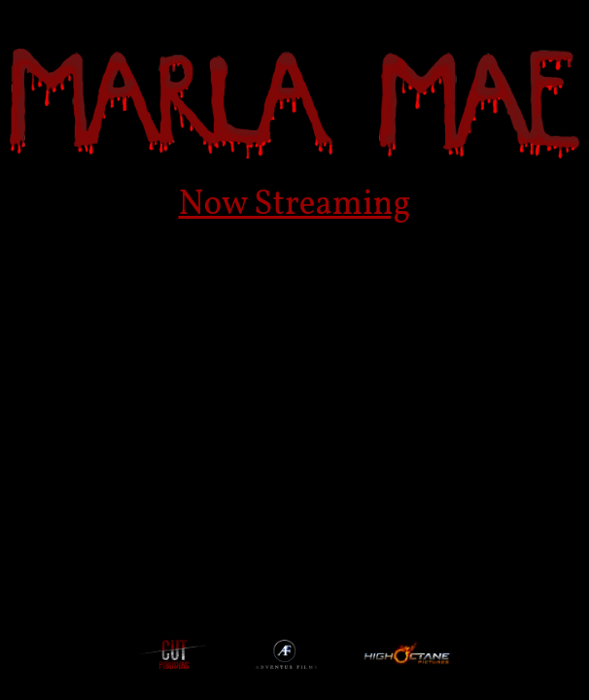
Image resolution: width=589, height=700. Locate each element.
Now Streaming (294, 205)
